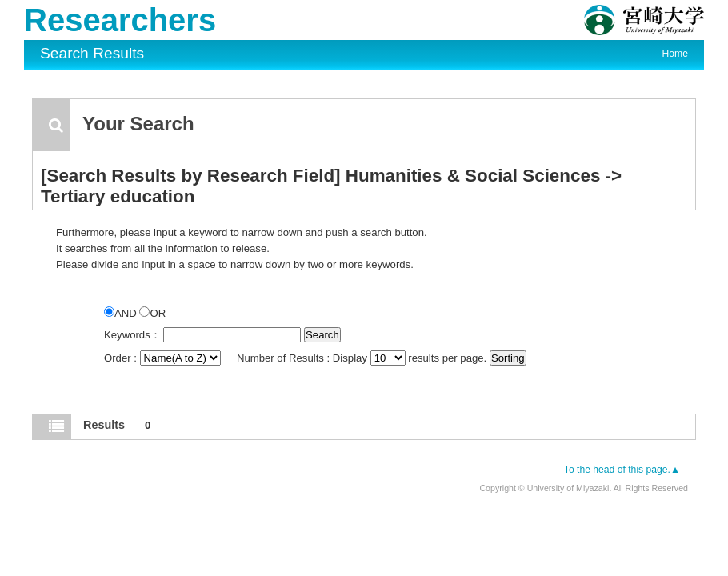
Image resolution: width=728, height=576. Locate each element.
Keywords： (132, 335)
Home (675, 54)
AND (122, 313)
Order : (164, 358)
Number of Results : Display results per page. (363, 358)
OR (152, 313)
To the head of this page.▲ (622, 470)
